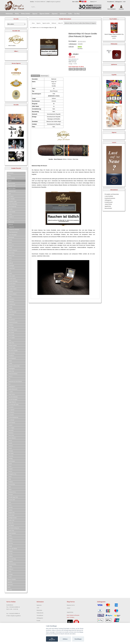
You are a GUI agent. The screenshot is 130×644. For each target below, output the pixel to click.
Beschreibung (35, 76)
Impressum (39, 605)
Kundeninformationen (110, 198)
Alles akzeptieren (52, 639)
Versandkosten (111, 2)
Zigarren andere (46, 23)
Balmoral (54, 23)
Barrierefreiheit (108, 208)
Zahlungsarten (118, 2)
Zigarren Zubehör (45, 14)
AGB (124, 2)
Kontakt (38, 621)
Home (33, 23)
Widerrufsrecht (40, 613)
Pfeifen (17, 14)
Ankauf (69, 608)
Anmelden (121, 8)
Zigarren (35, 14)
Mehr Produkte (12, 46)
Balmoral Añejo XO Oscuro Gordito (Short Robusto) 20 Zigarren (80, 23)
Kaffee (70, 14)
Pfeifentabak (9, 14)
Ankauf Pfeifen (108, 204)
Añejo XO (60, 23)
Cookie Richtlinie (109, 196)
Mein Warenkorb (111, 8)
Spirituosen (63, 14)
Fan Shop (77, 14)
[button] (70, 69)
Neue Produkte (113, 19)
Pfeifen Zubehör (26, 14)
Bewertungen (45, 76)
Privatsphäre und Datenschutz (112, 194)
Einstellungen (78, 639)
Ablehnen (65, 639)
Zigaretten (55, 14)
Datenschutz (39, 610)
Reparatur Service (71, 605)
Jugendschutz (108, 206)
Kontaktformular (109, 202)
